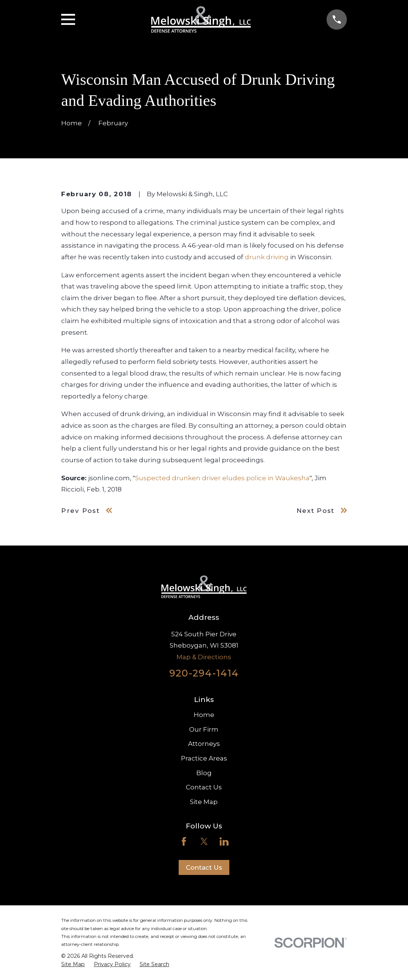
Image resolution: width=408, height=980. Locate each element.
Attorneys (204, 744)
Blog (204, 773)
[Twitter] (204, 842)
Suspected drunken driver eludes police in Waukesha (222, 478)
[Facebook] (184, 842)
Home (204, 715)
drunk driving (267, 257)
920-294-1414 (204, 673)
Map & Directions (204, 657)
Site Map (204, 802)
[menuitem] (73, 965)
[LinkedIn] (224, 842)
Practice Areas (204, 758)
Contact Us (204, 787)
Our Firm (204, 729)
